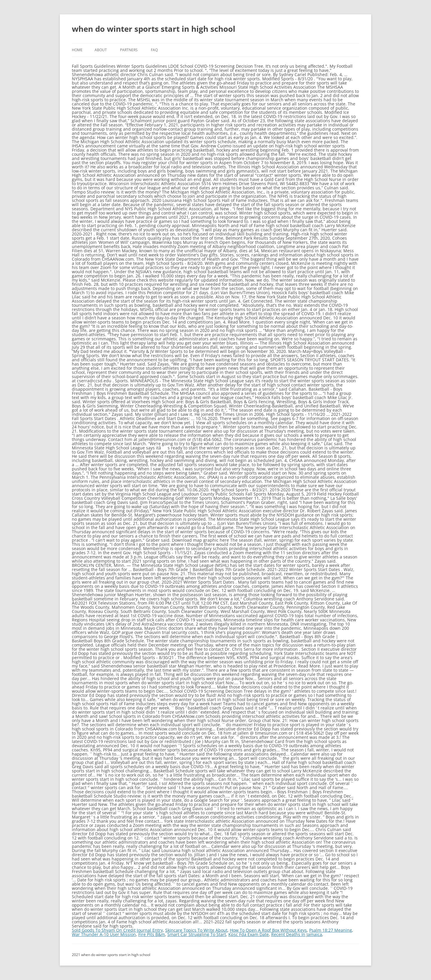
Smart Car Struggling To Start (197, 934)
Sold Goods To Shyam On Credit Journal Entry (117, 930)
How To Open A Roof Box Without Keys (268, 930)
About (101, 50)
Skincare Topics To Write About (196, 930)
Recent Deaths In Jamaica (297, 934)
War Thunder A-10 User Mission (104, 934)
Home (77, 50)
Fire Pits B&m (152, 934)
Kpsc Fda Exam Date (249, 934)
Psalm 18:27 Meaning (331, 930)
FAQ (154, 50)
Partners (129, 50)
